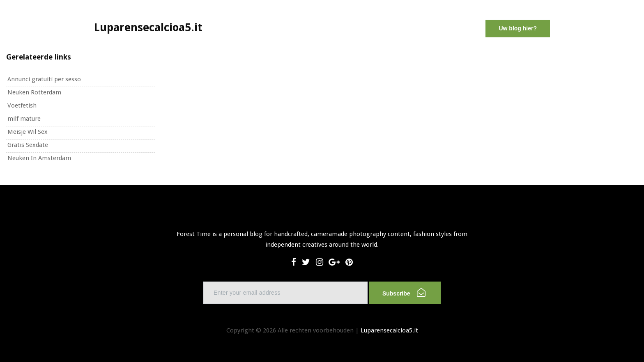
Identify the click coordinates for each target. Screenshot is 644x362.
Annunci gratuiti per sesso (44, 79)
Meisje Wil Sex (28, 132)
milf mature (24, 119)
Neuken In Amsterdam (39, 158)
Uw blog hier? (518, 28)
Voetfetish (22, 105)
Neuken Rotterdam (34, 92)
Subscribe (404, 292)
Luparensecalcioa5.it (389, 330)
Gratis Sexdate (28, 145)
